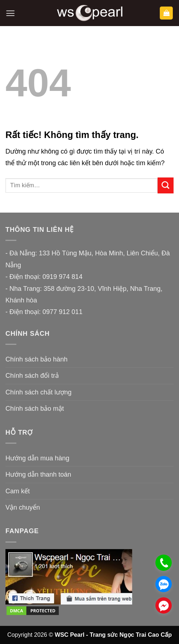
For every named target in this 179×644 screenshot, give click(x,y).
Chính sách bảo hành (36, 359)
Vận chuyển (23, 507)
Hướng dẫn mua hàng (37, 458)
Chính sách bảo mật (35, 409)
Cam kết (18, 491)
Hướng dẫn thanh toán (38, 474)
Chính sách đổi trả (32, 376)
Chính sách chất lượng (38, 392)
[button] (10, 13)
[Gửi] (166, 185)
